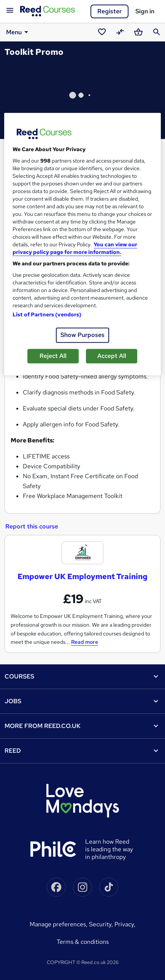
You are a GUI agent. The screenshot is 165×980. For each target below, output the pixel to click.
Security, (102, 924)
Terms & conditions (83, 942)
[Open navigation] (10, 11)
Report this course (32, 526)
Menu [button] (18, 32)
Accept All (112, 356)
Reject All (53, 356)
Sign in (145, 11)
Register (109, 11)
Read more (85, 642)
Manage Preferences (58, 924)
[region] (82, 244)
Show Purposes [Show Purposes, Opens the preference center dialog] (82, 335)
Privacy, (125, 924)
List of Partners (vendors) (47, 315)
